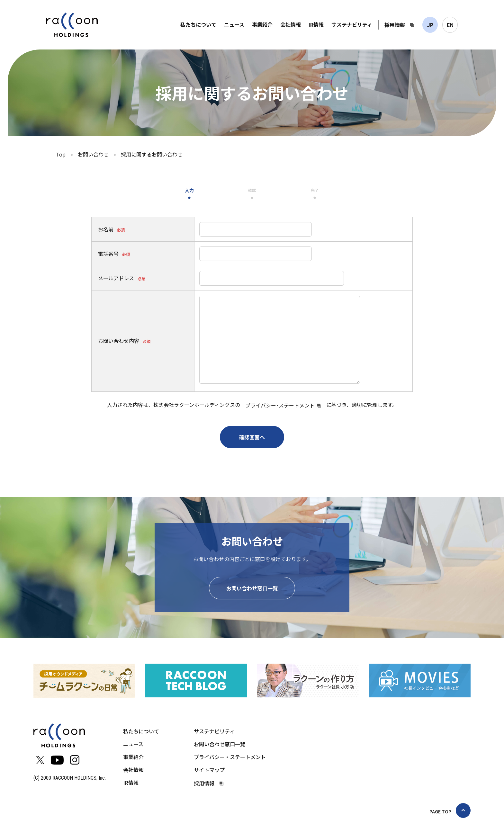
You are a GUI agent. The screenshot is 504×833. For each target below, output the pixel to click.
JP (430, 25)
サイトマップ (209, 770)
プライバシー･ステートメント (280, 405)
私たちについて (198, 24)
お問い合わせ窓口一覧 (252, 588)
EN (450, 25)
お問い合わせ (93, 154)
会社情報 (291, 24)
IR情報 (316, 24)
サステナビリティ (352, 24)
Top (61, 154)
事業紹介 (262, 24)
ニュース (234, 24)
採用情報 (395, 25)
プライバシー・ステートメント (230, 757)
